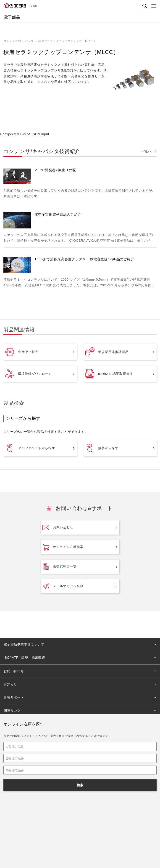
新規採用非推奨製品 (107, 352)
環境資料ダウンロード (29, 374)
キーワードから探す (18, 799)
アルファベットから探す (30, 448)
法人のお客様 (24, 745)
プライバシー (79, 827)
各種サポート (14, 697)
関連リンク (12, 711)
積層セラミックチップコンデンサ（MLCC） (67, 41)
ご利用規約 (57, 827)
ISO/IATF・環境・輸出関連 (24, 658)
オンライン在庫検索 (63, 547)
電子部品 (42, 745)
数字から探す (102, 448)
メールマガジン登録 (63, 586)
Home (7, 745)
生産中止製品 (22, 352)
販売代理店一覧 (60, 567)
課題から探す (94, 799)
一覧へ (147, 151)
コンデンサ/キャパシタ (18, 41)
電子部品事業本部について (24, 644)
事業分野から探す (97, 788)
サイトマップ (102, 827)
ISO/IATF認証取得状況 (109, 374)
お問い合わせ (58, 527)
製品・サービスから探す (20, 788)
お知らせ (10, 684)
